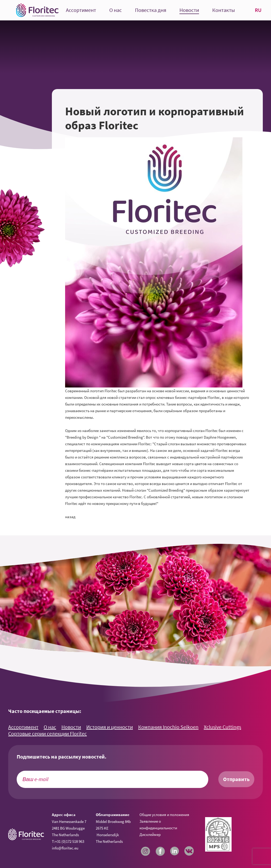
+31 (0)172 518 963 (70, 841)
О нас (116, 10)
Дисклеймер (150, 834)
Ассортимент (81, 10)
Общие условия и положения (164, 815)
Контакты (223, 10)
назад (70, 517)
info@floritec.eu (65, 848)
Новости (189, 10)
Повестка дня (151, 10)
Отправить (236, 779)
